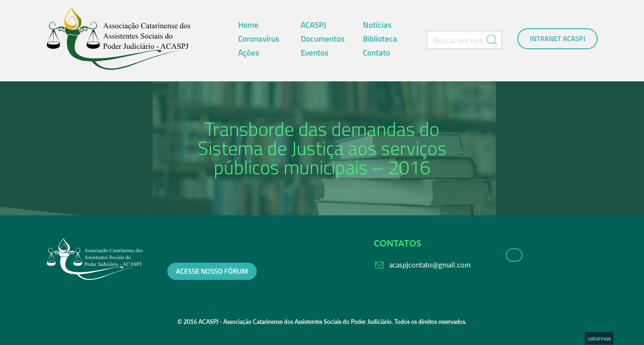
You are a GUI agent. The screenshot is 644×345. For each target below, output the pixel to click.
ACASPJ (313, 25)
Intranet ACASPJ (557, 39)
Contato (377, 53)
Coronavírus (259, 39)
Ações (249, 53)
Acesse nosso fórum (212, 271)
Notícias (377, 25)
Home (248, 25)
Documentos (323, 39)
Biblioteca (380, 39)
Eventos (315, 53)
